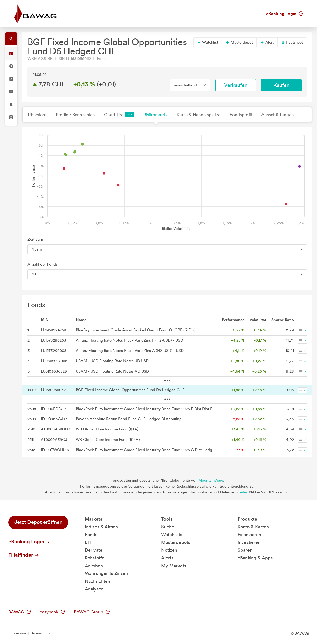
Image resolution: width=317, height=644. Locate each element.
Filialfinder (24, 555)
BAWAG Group (92, 612)
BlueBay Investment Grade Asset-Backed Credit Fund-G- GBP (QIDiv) (136, 330)
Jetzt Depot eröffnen (38, 522)
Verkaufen (236, 85)
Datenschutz (40, 633)
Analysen (94, 589)
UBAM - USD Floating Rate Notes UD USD (112, 361)
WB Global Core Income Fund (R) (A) (108, 440)
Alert (267, 42)
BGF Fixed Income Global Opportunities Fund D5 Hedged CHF (130, 390)
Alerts (167, 558)
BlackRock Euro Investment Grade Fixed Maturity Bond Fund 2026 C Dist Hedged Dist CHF (146, 450)
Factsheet (292, 42)
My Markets (174, 566)
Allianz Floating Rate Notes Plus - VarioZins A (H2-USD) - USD (130, 351)
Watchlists (172, 535)
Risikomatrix (155, 115)
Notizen (169, 550)
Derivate (94, 550)
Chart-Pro (119, 115)
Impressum (17, 633)
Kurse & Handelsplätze (199, 115)
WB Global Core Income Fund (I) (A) (107, 429)
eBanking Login (285, 14)
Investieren (249, 542)
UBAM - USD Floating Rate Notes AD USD (112, 371)
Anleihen (94, 566)
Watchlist (208, 42)
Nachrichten (98, 581)
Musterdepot (239, 42)
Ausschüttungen (278, 115)
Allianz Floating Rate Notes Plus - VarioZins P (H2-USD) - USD (129, 340)
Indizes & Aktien (101, 527)
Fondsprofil (241, 115)
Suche (168, 527)
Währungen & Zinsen (106, 573)
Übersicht (37, 115)
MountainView (211, 480)
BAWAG (20, 612)
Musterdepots (176, 542)
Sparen (245, 550)
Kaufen (281, 85)
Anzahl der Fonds (43, 264)
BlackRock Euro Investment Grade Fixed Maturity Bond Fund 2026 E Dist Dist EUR (146, 409)
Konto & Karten (253, 527)
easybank (52, 612)
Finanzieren (249, 535)
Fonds (91, 535)
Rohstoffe (95, 558)
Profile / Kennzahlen (75, 115)
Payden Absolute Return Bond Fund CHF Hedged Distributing (129, 419)
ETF (89, 542)
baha (243, 492)
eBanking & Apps (255, 558)
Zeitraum (35, 239)
